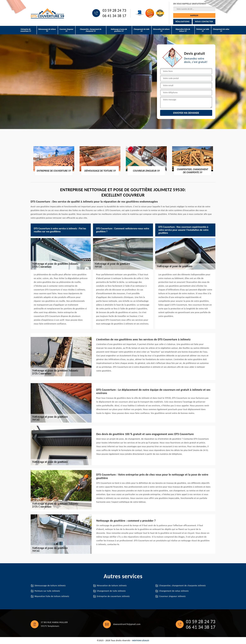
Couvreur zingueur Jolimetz (172, 596)
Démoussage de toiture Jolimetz (50, 586)
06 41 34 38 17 (114, 16)
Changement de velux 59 (221, 30)
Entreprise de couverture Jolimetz (113, 596)
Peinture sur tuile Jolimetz (47, 591)
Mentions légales (141, 641)
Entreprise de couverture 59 (26, 30)
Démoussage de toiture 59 (47, 30)
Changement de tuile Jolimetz (111, 591)
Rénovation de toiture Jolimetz (112, 586)
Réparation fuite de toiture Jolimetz (52, 596)
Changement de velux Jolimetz (174, 591)
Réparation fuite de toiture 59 (183, 30)
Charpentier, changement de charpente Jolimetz (182, 586)
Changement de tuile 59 (141, 30)
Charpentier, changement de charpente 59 (91, 30)
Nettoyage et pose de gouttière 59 (119, 30)
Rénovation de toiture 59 (161, 30)
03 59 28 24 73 (114, 10)
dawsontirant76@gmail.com (127, 624)
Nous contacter (204, 22)
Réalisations (183, 22)
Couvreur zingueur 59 (66, 30)
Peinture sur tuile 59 (203, 30)
